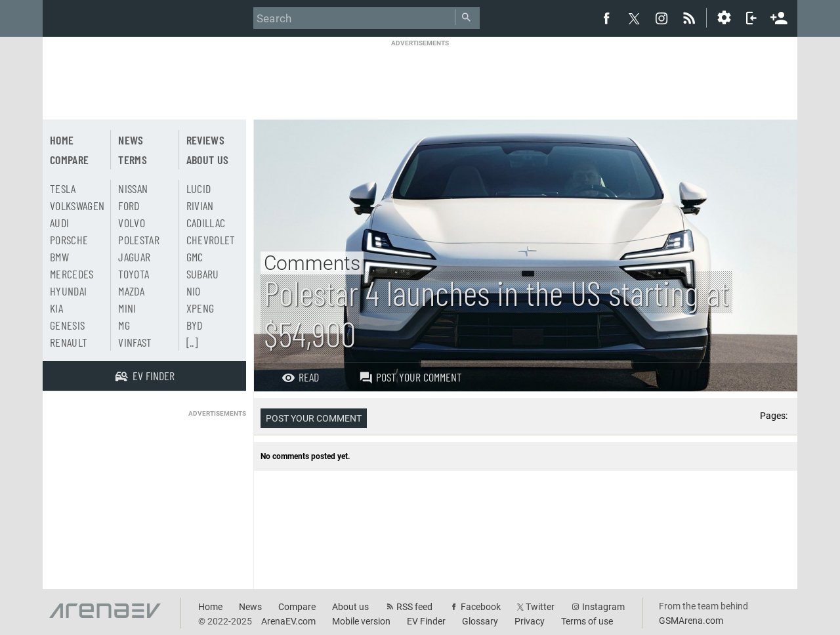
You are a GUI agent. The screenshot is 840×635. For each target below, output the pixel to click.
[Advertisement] (420, 77)
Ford (129, 206)
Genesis (67, 325)
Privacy (530, 621)
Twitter (540, 607)
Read (300, 377)
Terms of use (587, 621)
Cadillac (206, 223)
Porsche (69, 240)
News (131, 140)
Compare (69, 160)
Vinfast (135, 342)
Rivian (200, 206)
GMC (195, 257)
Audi (59, 223)
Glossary (480, 621)
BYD (195, 325)
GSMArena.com (691, 621)
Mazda (131, 291)
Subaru (203, 274)
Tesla (63, 188)
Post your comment (410, 377)
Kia (56, 308)
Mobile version (361, 621)
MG (124, 325)
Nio (194, 291)
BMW (59, 257)
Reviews (205, 140)
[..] (192, 342)
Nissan (133, 188)
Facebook (481, 607)
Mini (127, 308)
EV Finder (426, 621)
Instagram (603, 607)
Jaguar (134, 257)
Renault (69, 342)
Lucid (199, 188)
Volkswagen (77, 206)
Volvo (132, 223)
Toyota (134, 274)
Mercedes (72, 274)
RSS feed (414, 607)
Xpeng (200, 308)
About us (208, 160)
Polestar (139, 240)
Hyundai (68, 291)
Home (62, 140)
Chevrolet (211, 240)
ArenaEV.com (288, 621)
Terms (133, 160)
